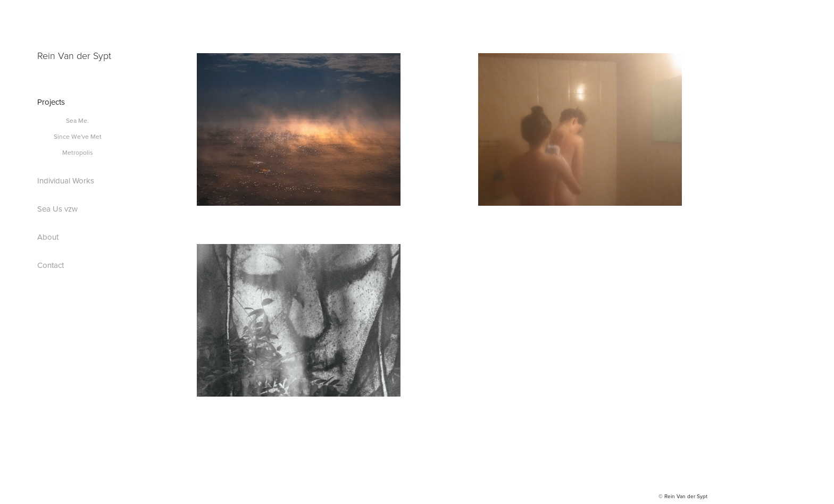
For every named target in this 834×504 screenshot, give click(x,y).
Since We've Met (78, 136)
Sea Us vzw (57, 209)
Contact (51, 265)
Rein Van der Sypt (74, 55)
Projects (51, 102)
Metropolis (78, 152)
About (48, 237)
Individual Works (66, 180)
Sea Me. (77, 120)
